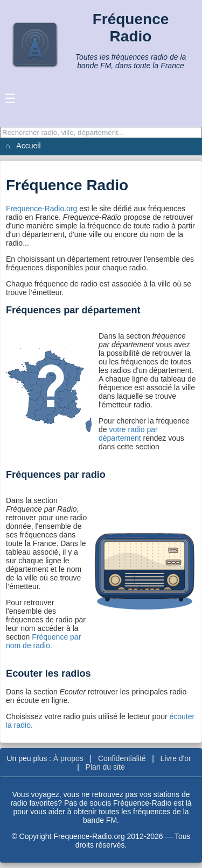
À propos (68, 758)
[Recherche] (101, 132)
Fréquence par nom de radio (43, 641)
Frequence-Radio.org (41, 209)
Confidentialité (122, 758)
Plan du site (105, 767)
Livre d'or (176, 758)
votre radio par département (128, 434)
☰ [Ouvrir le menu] (10, 99)
